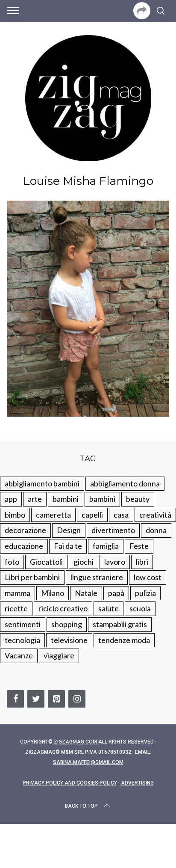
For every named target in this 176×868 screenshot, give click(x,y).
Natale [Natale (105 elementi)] (86, 593)
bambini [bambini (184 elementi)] (102, 499)
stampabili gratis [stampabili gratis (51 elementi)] (120, 624)
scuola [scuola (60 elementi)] (140, 608)
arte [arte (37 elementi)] (35, 499)
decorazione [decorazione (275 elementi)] (25, 530)
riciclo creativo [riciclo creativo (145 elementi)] (63, 608)
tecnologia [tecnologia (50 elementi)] (22, 640)
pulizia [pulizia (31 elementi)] (145, 593)
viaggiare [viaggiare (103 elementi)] (59, 655)
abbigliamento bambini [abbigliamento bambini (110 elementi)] (42, 483)
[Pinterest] (56, 699)
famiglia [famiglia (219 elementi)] (106, 546)
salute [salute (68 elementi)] (109, 608)
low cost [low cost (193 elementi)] (148, 577)
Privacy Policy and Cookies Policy (70, 783)
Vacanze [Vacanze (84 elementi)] (19, 655)
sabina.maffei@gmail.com (88, 762)
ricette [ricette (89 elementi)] (16, 608)
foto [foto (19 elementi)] (12, 562)
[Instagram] (77, 699)
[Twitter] (36, 699)
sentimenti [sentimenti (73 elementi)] (23, 624)
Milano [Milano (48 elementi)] (53, 593)
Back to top (88, 806)
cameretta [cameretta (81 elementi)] (53, 515)
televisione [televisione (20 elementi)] (69, 640)
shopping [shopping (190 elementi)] (67, 624)
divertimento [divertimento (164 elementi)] (113, 530)
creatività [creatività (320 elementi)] (155, 515)
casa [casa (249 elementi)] (121, 515)
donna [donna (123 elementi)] (156, 530)
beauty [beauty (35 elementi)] (138, 499)
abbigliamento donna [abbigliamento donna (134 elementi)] (125, 483)
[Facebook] (15, 699)
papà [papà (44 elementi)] (116, 593)
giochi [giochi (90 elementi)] (84, 562)
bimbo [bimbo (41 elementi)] (15, 515)
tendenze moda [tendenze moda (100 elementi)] (124, 640)
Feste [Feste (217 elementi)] (139, 546)
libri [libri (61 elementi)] (142, 562)
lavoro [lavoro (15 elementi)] (115, 562)
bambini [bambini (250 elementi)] (66, 499)
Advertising (137, 783)
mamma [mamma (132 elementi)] (18, 593)
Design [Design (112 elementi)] (69, 530)
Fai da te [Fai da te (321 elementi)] (68, 546)
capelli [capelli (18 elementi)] (92, 515)
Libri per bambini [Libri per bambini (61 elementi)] (32, 577)
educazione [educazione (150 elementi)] (24, 546)
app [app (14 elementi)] (11, 499)
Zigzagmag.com (75, 742)
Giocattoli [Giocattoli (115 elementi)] (46, 562)
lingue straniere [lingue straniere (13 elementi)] (97, 577)
